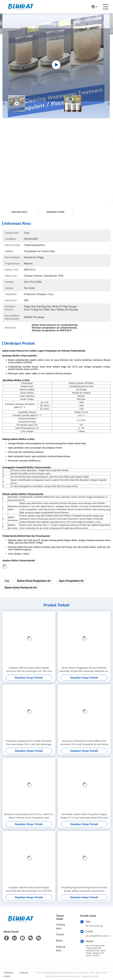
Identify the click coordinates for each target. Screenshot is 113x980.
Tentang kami (61, 927)
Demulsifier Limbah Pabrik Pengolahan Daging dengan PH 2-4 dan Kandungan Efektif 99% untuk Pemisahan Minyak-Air (84, 816)
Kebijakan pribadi (8, 974)
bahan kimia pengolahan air (34, 581)
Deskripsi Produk (55, 212)
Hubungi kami (61, 949)
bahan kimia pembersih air (21, 588)
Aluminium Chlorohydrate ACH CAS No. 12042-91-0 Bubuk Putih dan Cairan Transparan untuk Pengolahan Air (29, 816)
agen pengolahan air (71, 581)
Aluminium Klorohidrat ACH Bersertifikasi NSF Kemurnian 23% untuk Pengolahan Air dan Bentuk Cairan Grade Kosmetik (84, 743)
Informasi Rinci (19, 212)
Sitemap (24, 973)
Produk (60, 935)
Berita (59, 941)
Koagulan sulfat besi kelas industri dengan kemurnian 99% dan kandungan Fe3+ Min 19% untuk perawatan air (29, 670)
